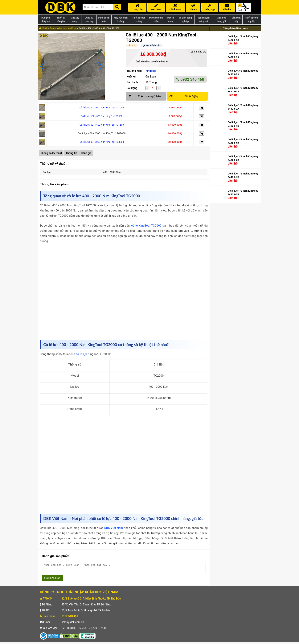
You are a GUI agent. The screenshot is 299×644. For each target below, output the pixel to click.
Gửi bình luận (52, 580)
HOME (43, 28)
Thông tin (72, 153)
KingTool (151, 71)
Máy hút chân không (121, 20)
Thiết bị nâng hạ (61, 20)
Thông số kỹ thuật (51, 153)
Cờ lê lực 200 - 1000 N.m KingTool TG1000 (102, 108)
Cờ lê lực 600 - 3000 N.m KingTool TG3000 (102, 142)
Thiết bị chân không (139, 20)
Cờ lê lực (72, 28)
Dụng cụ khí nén (104, 20)
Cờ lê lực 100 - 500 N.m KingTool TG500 (102, 116)
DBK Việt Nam (114, 528)
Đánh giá (86, 153)
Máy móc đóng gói (221, 20)
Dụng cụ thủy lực (46, 20)
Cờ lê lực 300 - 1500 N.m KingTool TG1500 (102, 125)
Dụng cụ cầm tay (89, 20)
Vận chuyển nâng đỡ (204, 20)
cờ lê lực (81, 354)
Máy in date (170, 20)
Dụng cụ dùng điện (156, 20)
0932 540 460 (190, 79)
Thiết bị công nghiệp (252, 20)
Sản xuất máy (236, 20)
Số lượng (132, 88)
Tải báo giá (199, 52)
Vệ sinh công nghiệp (185, 20)
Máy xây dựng (75, 20)
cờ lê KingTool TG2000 (146, 226)
